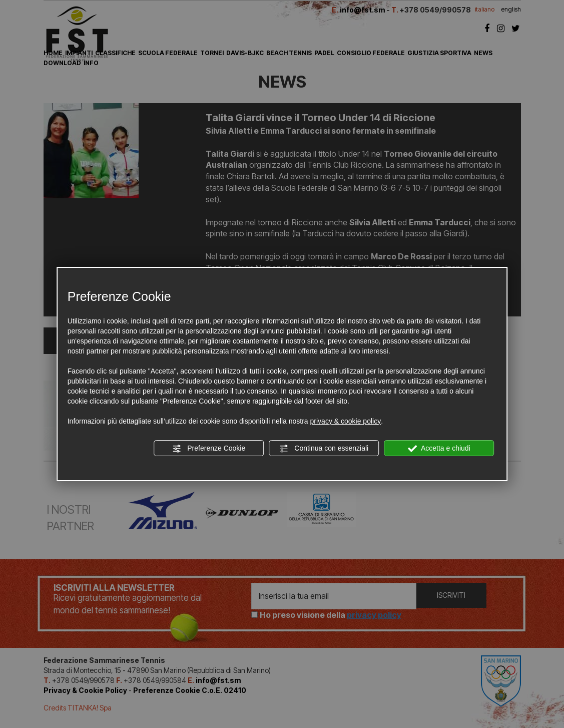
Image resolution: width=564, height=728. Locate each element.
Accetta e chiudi (439, 449)
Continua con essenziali (324, 449)
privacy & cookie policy (346, 421)
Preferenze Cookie (209, 449)
